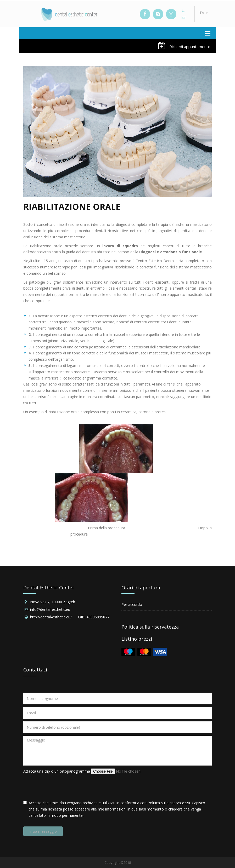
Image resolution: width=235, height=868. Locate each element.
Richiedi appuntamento (184, 45)
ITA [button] (203, 13)
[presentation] (63, 787)
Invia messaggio (43, 831)
